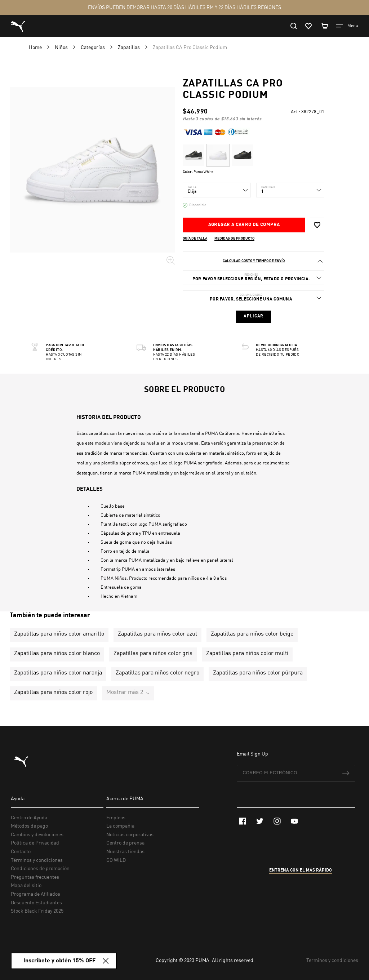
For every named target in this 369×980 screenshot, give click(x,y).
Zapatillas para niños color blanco (57, 654)
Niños (62, 48)
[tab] (254, 261)
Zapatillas (129, 48)
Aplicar (254, 316)
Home (36, 48)
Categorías (93, 48)
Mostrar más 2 (125, 692)
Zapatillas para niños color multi (247, 654)
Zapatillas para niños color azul (157, 634)
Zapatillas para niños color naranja (58, 673)
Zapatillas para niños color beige (252, 634)
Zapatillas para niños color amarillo (59, 634)
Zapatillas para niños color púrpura (258, 673)
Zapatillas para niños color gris (153, 654)
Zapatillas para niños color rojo (53, 692)
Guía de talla (195, 239)
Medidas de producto (234, 239)
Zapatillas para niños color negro (157, 673)
